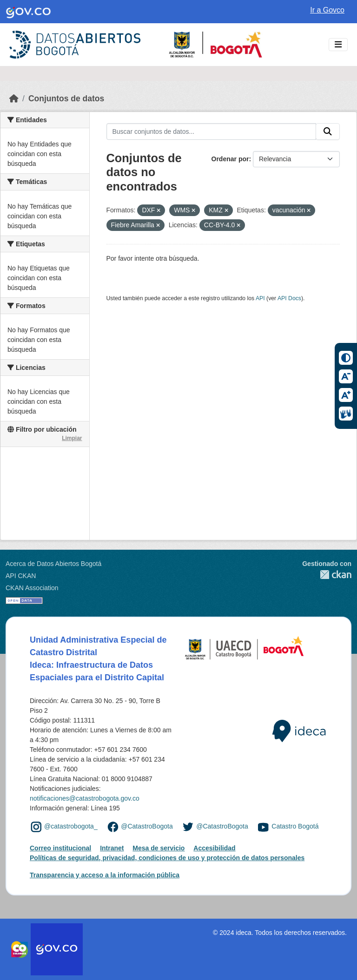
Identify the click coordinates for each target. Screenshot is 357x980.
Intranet (112, 848)
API (260, 298)
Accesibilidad (214, 848)
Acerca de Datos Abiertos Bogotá (53, 564)
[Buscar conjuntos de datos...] (212, 132)
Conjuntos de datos (66, 99)
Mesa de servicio (159, 848)
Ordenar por (230, 159)
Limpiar (72, 438)
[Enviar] (328, 132)
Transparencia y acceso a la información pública (105, 875)
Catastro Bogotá (295, 827)
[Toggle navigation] (338, 45)
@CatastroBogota (147, 827)
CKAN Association (32, 588)
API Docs (289, 298)
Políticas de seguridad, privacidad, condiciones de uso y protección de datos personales (167, 858)
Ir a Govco (327, 10)
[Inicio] (14, 99)
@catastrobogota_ (71, 827)
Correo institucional (60, 848)
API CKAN (21, 576)
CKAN (327, 575)
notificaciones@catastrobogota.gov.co (85, 798)
